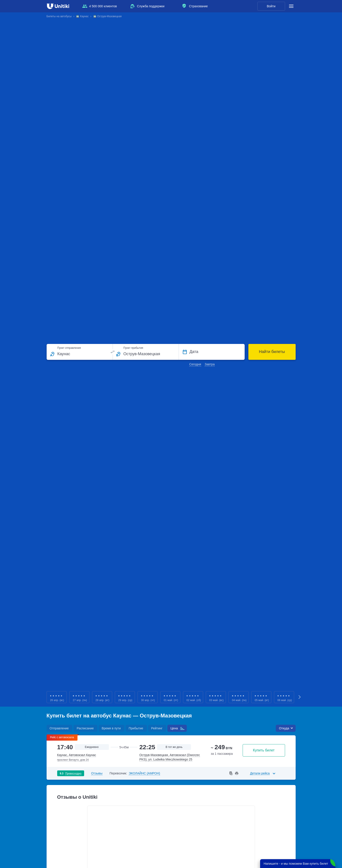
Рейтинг (157, 728)
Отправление (59, 728)
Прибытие (136, 728)
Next (300, 697)
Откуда (284, 728)
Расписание (85, 728)
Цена (174, 728)
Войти (271, 6)
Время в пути (111, 728)
